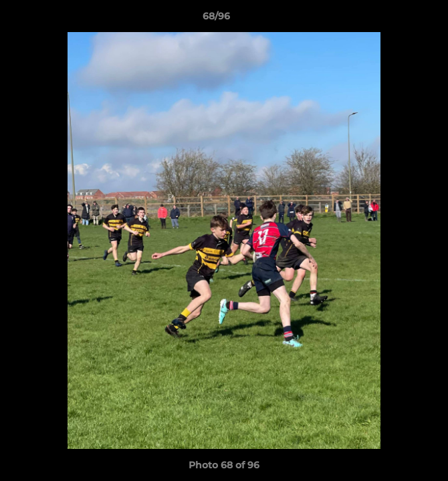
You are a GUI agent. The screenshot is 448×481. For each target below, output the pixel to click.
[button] (400, 19)
